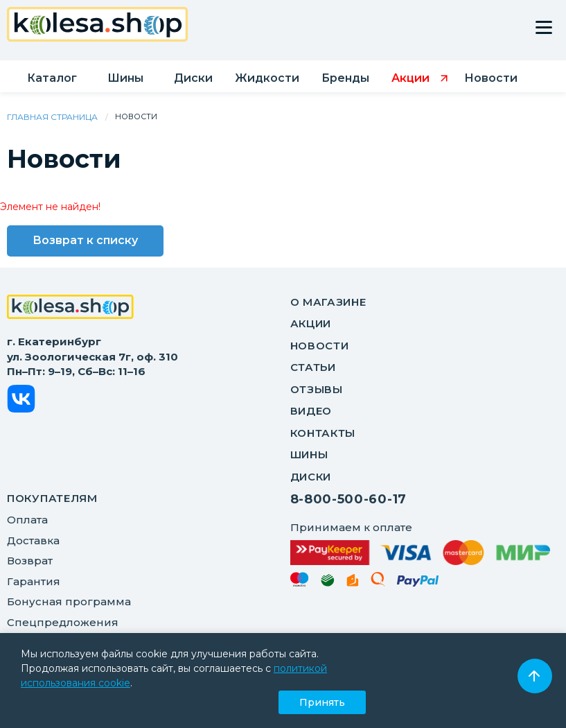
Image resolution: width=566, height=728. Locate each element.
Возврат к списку (85, 240)
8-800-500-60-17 (349, 499)
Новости (320, 346)
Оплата (27, 520)
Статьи (313, 367)
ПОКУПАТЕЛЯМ (52, 498)
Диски (311, 477)
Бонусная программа (69, 601)
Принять (322, 702)
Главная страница (52, 117)
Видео (311, 411)
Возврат (30, 561)
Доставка (33, 540)
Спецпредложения (63, 622)
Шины (309, 454)
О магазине (328, 302)
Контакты (323, 433)
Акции (311, 323)
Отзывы (317, 389)
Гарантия (34, 581)
